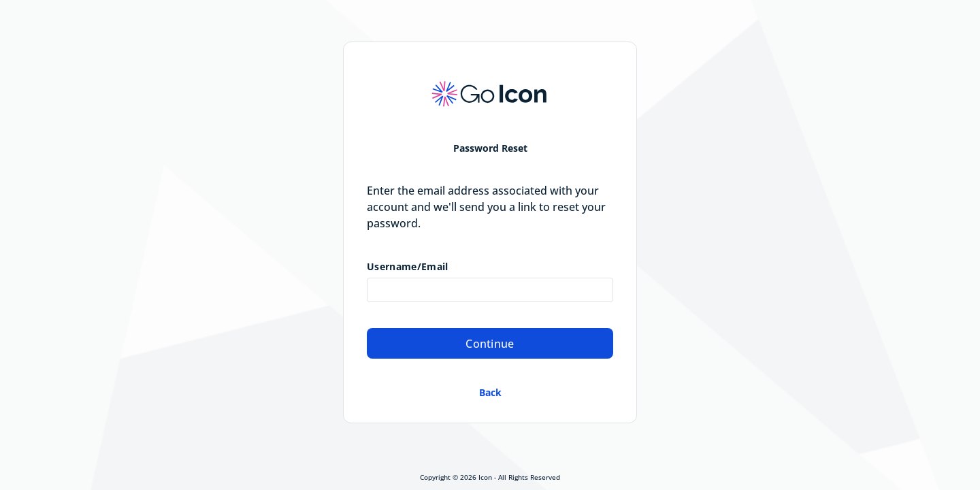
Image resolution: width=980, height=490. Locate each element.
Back (490, 392)
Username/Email (407, 267)
